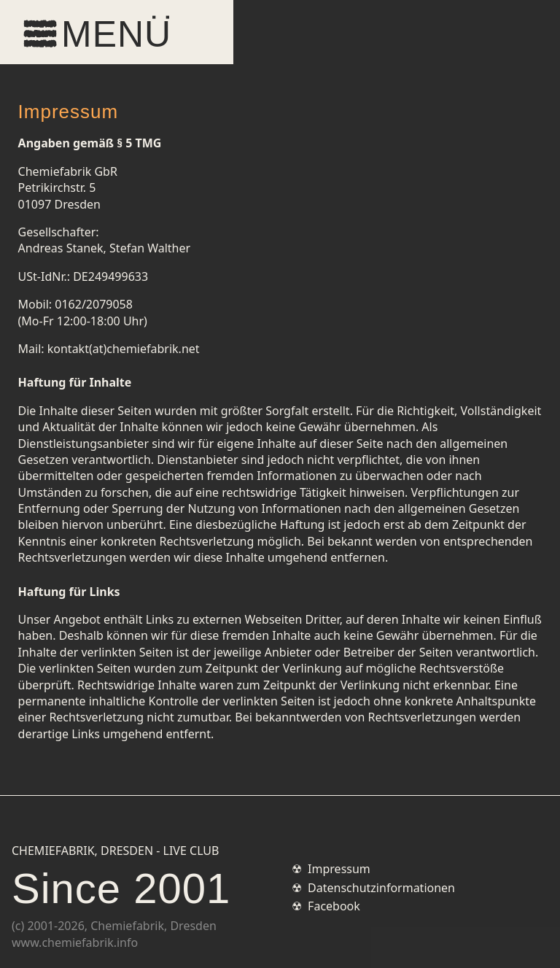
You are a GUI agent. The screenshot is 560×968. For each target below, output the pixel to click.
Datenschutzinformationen (381, 888)
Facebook (334, 906)
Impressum (339, 869)
